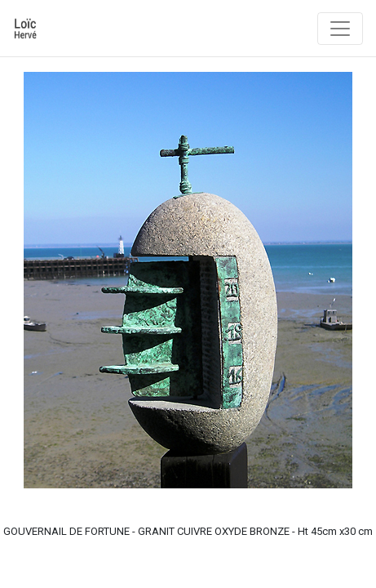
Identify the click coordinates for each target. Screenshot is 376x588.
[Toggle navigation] (340, 29)
